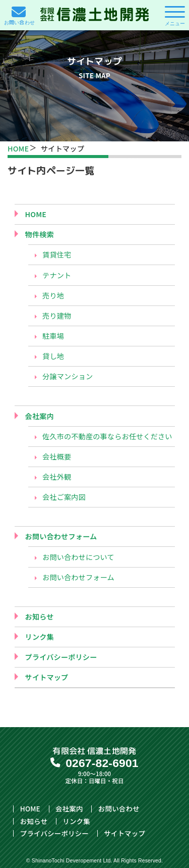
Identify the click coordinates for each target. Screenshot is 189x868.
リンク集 (40, 637)
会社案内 (40, 416)
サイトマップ (47, 677)
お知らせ (40, 617)
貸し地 (53, 356)
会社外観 (57, 477)
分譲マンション (68, 376)
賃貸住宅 (57, 255)
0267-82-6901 (102, 763)
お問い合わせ (119, 809)
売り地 (53, 296)
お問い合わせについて (78, 557)
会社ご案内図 (64, 497)
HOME (18, 148)
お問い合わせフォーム (61, 537)
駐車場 (53, 336)
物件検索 (40, 235)
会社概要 (57, 457)
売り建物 (57, 316)
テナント (57, 275)
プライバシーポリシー (61, 657)
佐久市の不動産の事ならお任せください (107, 437)
